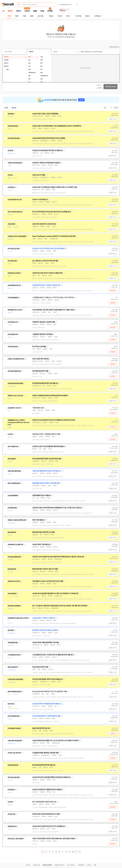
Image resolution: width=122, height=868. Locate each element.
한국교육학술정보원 (13, 716)
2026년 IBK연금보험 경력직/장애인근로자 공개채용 (49, 138)
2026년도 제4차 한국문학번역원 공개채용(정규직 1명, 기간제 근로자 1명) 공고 (57, 508)
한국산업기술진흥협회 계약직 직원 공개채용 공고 (48, 679)
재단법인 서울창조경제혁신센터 (17, 520)
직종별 (17, 16)
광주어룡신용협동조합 (14, 371)
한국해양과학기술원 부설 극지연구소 (18, 618)
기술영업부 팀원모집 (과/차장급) (42, 334)
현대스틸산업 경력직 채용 (40, 667)
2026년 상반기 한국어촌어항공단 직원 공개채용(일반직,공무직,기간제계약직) (57, 126)
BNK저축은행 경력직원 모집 (41, 728)
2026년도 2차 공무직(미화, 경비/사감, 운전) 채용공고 (49, 249)
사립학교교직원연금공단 (15, 163)
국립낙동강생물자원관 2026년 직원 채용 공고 (47, 471)
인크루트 (10, 434)
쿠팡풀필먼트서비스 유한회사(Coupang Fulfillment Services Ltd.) (19, 422)
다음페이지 (76, 852)
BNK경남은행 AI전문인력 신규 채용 (43, 532)
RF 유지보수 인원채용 (39, 347)
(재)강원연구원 (12, 826)
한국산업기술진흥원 (13, 777)
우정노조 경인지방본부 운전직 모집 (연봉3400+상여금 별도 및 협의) (54, 839)
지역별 (9, 16)
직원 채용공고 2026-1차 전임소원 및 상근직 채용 (48, 581)
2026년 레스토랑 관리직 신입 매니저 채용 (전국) (47, 273)
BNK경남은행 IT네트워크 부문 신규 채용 (45, 569)
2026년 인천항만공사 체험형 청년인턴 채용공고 (47, 790)
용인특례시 (11, 114)
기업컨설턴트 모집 (38, 408)
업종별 (32, 16)
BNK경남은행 (12, 532)
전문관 (68, 16)
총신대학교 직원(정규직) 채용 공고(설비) (45, 630)
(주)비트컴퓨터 (12, 594)
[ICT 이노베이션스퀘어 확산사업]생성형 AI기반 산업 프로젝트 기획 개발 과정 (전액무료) (60, 606)
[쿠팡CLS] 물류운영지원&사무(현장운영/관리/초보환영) (50, 396)
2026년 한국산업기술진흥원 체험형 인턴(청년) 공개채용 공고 (51, 777)
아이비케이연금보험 (13, 138)
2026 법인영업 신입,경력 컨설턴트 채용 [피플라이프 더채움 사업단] (53, 310)
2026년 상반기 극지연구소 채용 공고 (44, 618)
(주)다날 (10, 175)
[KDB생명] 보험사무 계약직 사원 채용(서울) (46, 483)
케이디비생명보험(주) (14, 483)
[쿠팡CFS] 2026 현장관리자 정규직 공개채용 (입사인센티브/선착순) (54, 420)
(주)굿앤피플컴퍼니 (13, 298)
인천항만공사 (12, 187)
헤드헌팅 (60, 16)
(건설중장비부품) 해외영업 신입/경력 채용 (45, 753)
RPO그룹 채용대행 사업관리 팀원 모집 (44, 802)
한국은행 (10, 151)
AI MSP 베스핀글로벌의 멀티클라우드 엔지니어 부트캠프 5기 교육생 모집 (55, 593)
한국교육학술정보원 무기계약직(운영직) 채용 (46, 716)
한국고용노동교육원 (13, 249)
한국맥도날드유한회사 (14, 273)
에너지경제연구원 (13, 447)
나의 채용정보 (97, 16)
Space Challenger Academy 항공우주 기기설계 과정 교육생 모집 (54, 236)
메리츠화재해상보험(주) (15, 692)
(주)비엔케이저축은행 (14, 728)
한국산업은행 (12, 459)
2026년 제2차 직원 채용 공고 (42, 544)
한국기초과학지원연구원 (15, 212)
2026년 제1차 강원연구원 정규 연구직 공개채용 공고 (49, 826)
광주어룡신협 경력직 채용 (40, 371)
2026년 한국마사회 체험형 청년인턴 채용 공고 (47, 704)
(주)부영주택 (11, 224)
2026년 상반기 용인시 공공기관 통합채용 (45, 114)
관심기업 (14, 108)
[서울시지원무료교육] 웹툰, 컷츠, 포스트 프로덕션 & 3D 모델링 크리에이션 (56, 741)
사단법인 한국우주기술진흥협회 (17, 236)
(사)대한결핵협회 (13, 496)
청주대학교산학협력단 (14, 606)
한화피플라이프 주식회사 (15, 310)
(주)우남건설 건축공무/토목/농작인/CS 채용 (46, 814)
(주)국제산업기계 (13, 322)
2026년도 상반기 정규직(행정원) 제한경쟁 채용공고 (49, 446)
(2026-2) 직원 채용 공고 (40, 200)
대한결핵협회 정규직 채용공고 (42, 495)
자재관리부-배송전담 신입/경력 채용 (44, 322)
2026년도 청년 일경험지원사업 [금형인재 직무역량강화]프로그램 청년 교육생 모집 (58, 557)
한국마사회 (11, 704)
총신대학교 (11, 630)
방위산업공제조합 (13, 765)
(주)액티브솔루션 (13, 347)
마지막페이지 (79, 852)
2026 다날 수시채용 (39, 175)
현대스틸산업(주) (13, 667)
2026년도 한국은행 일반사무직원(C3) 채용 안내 (47, 150)
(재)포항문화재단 (13, 643)
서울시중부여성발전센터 (15, 741)
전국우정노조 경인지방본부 (16, 839)
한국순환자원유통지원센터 (15, 383)
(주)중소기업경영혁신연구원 (16, 359)
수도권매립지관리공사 (14, 655)
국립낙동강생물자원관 (14, 471)
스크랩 (6, 108)
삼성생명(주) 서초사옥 (14, 408)
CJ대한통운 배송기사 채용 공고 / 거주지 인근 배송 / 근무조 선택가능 (53, 298)
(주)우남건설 (11, 814)
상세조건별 (40, 16)
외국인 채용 (78, 16)
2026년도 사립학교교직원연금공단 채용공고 (46, 163)
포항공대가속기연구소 (14, 581)
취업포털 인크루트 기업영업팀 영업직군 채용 (46, 434)
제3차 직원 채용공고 (39, 520)
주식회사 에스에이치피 (14, 753)
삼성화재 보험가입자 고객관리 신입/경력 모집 (46, 285)
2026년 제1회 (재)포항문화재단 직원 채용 (46, 643)
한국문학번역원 (12, 508)
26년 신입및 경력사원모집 (40, 359)
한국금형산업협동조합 (14, 557)
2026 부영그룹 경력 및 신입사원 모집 (44, 224)
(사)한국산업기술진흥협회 (15, 679)
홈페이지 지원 (113, 119)
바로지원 (113, 291)
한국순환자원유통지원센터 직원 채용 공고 (45, 383)
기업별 (24, 16)
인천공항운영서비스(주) (15, 200)
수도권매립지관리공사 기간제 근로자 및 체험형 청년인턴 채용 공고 (53, 655)
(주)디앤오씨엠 (12, 261)
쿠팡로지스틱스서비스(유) (15, 396)
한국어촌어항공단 (13, 126)
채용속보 (51, 16)
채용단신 (87, 16)
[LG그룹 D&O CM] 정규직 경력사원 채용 (45, 261)
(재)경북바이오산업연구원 (15, 545)
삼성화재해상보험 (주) (14, 285)
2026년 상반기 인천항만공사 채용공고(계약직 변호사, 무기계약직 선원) (55, 187)
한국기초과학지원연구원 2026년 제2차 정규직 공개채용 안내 (51, 212)
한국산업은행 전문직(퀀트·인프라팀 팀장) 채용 (47, 459)
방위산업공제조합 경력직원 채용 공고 (44, 765)
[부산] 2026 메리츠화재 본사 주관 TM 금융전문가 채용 (50, 692)
